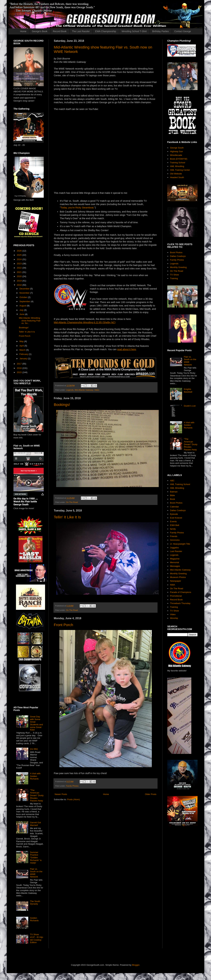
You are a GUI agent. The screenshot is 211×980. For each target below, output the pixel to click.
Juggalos (174, 548)
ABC (172, 481)
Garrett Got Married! (35, 824)
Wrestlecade (176, 155)
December (25, 289)
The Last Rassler (81, 31)
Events (173, 521)
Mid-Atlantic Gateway (84, 390)
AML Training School (180, 484)
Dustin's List (190, 406)
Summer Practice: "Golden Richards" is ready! (36, 858)
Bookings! (62, 405)
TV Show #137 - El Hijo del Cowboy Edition (36, 938)
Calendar (174, 507)
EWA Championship (106, 31)
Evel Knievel (176, 518)
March (23, 350)
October (24, 297)
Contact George (183, 31)
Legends (70, 390)
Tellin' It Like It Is (67, 517)
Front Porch (63, 625)
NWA (172, 585)
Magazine (175, 559)
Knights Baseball (188, 391)
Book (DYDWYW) (179, 159)
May (22, 341)
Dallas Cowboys (178, 256)
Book (172, 499)
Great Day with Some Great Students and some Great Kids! (36, 723)
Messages (175, 566)
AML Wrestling (177, 166)
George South (177, 148)
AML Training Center (180, 170)
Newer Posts (61, 794)
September (25, 301)
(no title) (34, 749)
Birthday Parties (160, 31)
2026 (20, 251)
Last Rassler (176, 551)
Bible (172, 495)
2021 (20, 272)
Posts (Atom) (74, 799)
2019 (20, 281)
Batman (174, 492)
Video (97, 390)
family (173, 529)
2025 (20, 255)
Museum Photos (178, 577)
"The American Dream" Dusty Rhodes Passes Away (37, 795)
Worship (174, 618)
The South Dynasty (35, 903)
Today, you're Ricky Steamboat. (78, 208)
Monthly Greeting (178, 267)
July (22, 310)
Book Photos (176, 252)
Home (23, 31)
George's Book (40, 31)
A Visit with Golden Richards (35, 776)
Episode (174, 514)
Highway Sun (176, 151)
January (24, 359)
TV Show (174, 275)
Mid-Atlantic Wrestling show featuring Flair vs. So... (30, 321)
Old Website (176, 174)
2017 (20, 364)
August (23, 306)
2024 (20, 259)
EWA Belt (175, 525)
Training (174, 278)
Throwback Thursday (180, 603)
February (24, 354)
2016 (20, 368)
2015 (20, 372)
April (22, 346)
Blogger (136, 965)
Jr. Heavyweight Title (180, 544)
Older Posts (151, 794)
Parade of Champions (181, 592)
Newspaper (176, 581)
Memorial (174, 562)
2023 (20, 264)
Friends (174, 536)
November (25, 293)
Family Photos (72, 786)
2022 (20, 268)
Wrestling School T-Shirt (134, 31)
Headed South (177, 177)
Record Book (60, 31)
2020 (20, 276)
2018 (20, 285)
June (22, 314)
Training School (178, 163)
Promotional (176, 596)
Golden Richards (34, 919)
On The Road (72, 502)
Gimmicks (175, 540)
